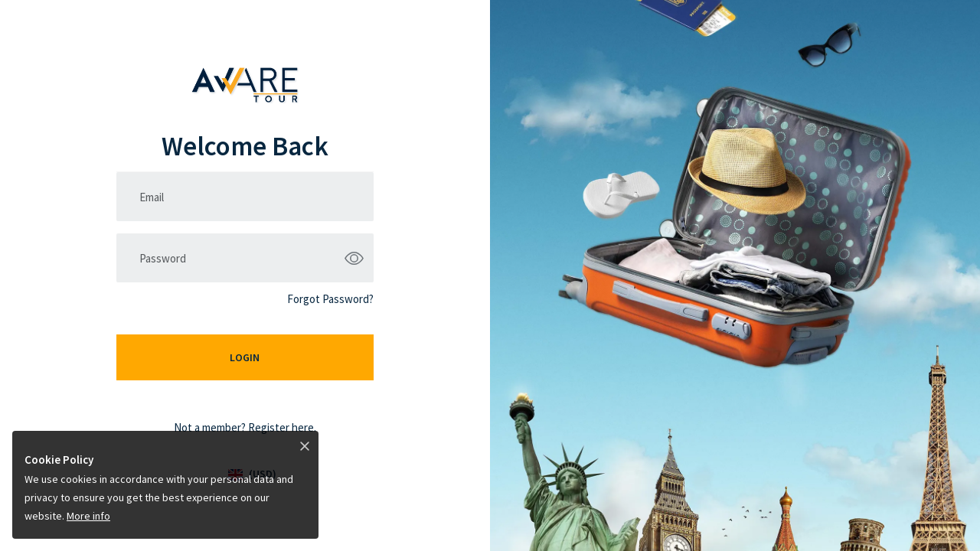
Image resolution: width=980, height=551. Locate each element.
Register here (281, 427)
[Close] (305, 445)
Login (245, 357)
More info (88, 516)
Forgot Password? (330, 299)
